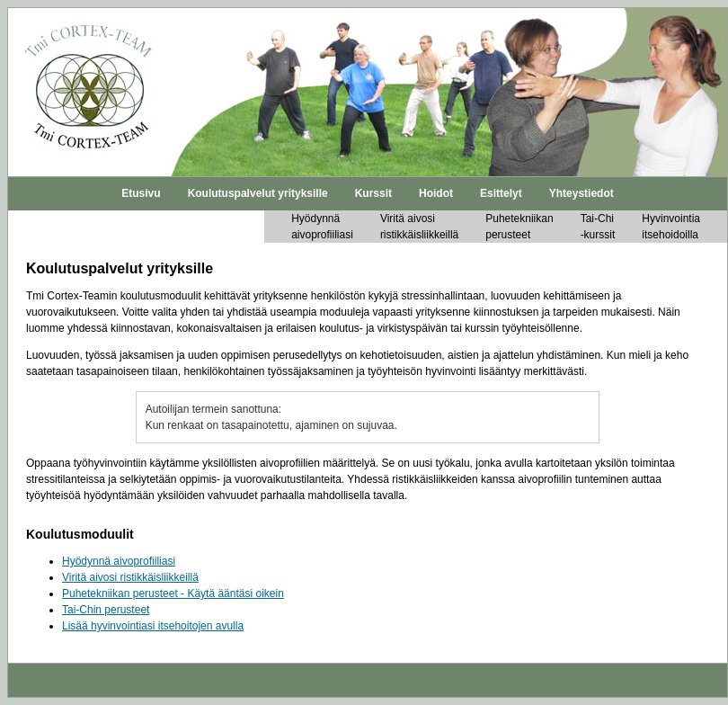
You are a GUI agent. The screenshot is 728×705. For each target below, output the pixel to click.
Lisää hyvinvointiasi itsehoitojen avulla (153, 626)
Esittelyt (501, 193)
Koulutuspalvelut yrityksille (258, 193)
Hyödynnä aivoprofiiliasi (119, 561)
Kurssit (373, 193)
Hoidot (436, 193)
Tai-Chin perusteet (106, 610)
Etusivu (141, 193)
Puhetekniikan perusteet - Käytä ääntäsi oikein (173, 593)
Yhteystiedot (582, 193)
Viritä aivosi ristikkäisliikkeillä (130, 577)
